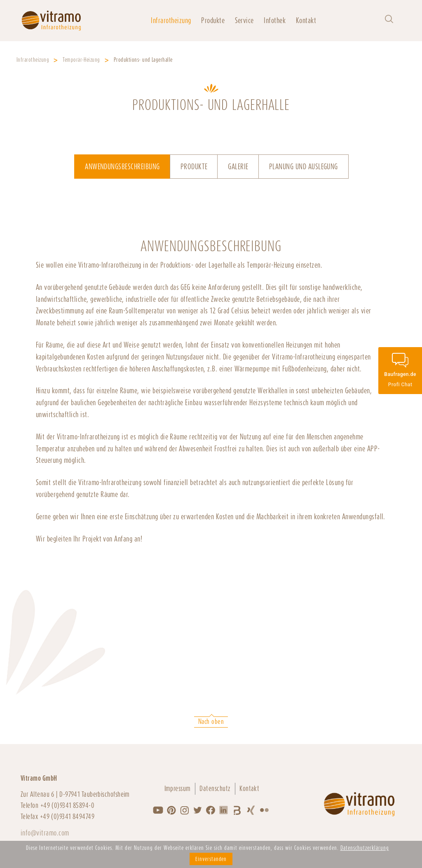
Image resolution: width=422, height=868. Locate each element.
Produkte (213, 20)
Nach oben (211, 722)
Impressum (178, 789)
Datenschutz (215, 789)
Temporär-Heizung (81, 60)
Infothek (275, 20)
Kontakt (306, 20)
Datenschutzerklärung (365, 848)
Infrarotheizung (171, 20)
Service (244, 20)
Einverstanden (211, 859)
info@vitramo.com (45, 833)
